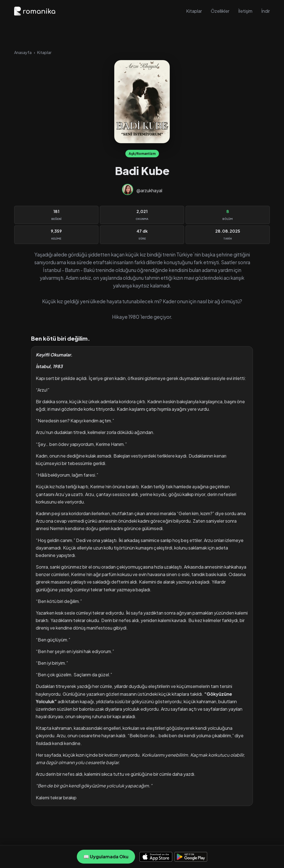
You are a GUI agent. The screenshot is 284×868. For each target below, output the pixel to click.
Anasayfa (23, 52)
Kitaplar (194, 11)
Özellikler (220, 11)
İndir (266, 11)
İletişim (245, 11)
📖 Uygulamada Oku (106, 857)
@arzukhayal (149, 190)
